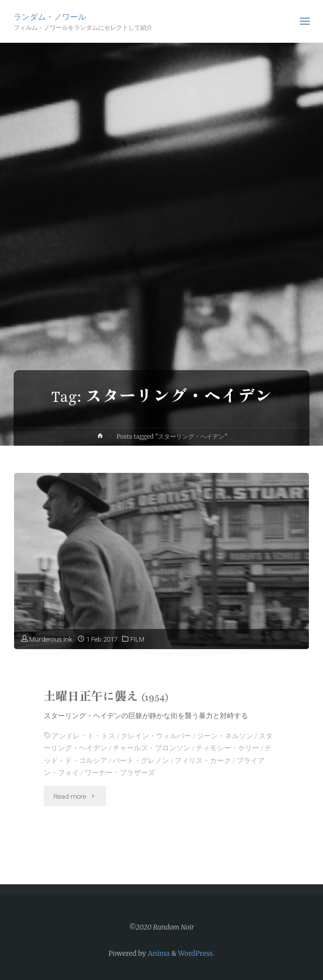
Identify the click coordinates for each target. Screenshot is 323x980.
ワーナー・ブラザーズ (120, 773)
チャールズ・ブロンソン (151, 748)
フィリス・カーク (203, 760)
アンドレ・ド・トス (84, 736)
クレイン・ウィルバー (156, 736)
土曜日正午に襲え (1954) (106, 697)
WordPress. (196, 954)
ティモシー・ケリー (227, 748)
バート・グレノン (141, 760)
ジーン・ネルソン (225, 736)
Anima (158, 954)
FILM (137, 639)
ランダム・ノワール (50, 16)
